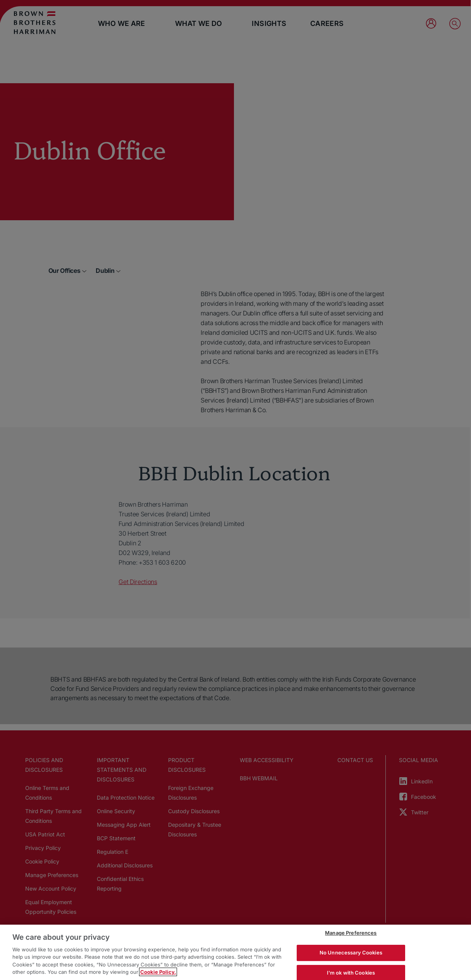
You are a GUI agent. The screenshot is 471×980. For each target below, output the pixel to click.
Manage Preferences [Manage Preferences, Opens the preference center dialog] (351, 933)
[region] (235, 952)
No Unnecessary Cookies (351, 953)
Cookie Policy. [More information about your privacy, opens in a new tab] (158, 972)
